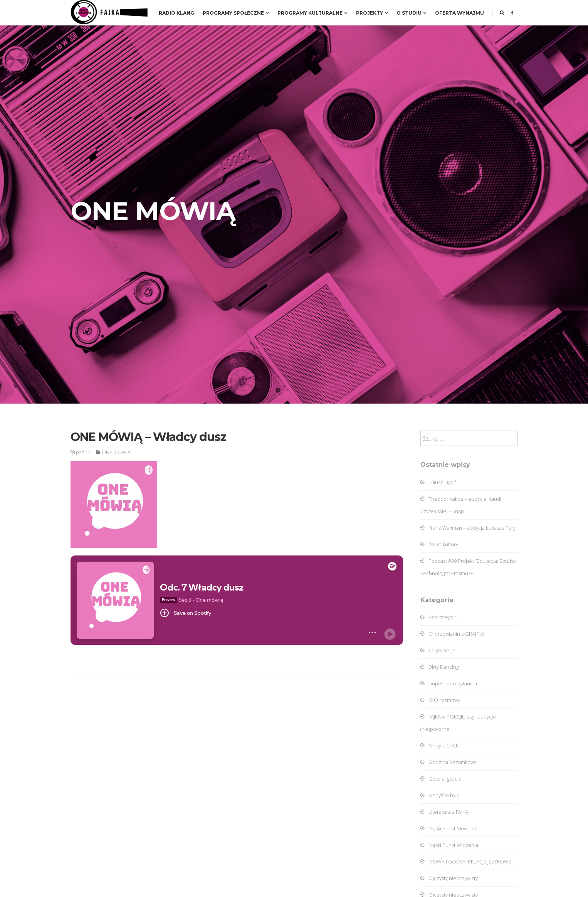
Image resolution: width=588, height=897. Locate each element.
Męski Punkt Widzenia (449, 845)
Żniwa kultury (439, 544)
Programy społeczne (236, 13)
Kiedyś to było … (442, 795)
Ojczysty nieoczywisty (449, 878)
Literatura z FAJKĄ (444, 812)
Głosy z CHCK (439, 746)
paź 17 (81, 452)
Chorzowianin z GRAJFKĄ (452, 634)
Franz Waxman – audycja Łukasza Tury (468, 528)
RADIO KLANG (176, 13)
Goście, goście (441, 779)
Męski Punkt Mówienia (449, 828)
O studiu (412, 13)
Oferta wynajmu (459, 13)
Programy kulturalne (312, 13)
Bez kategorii (439, 617)
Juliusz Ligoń (438, 482)
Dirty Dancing (439, 667)
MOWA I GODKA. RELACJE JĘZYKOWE (466, 862)
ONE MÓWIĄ (116, 452)
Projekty (372, 13)
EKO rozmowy (440, 700)
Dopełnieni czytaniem (449, 683)
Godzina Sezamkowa (449, 762)
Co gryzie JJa (438, 650)
